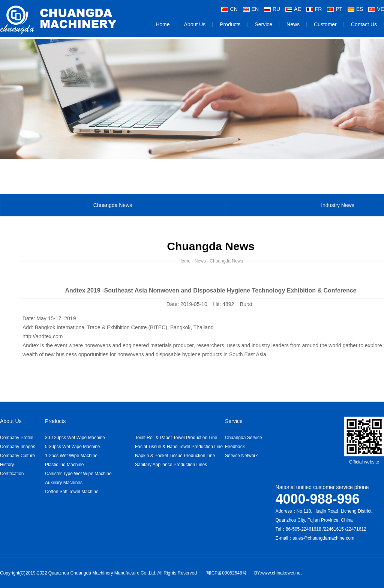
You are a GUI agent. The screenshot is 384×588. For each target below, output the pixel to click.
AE (293, 8)
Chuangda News (113, 209)
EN (251, 8)
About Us (195, 24)
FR (314, 8)
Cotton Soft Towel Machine (72, 492)
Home (163, 24)
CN (229, 8)
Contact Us (364, 24)
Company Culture (17, 456)
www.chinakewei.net (281, 573)
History (7, 465)
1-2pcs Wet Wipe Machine (71, 456)
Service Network (241, 456)
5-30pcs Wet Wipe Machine (73, 447)
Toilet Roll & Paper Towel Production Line (176, 438)
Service (263, 24)
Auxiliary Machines (64, 483)
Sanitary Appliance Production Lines (171, 465)
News (293, 24)
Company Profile (17, 438)
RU (272, 8)
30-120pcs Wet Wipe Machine (75, 438)
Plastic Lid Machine (64, 465)
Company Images (18, 447)
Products (230, 24)
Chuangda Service (244, 438)
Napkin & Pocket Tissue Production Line (175, 456)
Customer (325, 24)
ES (355, 8)
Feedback (235, 447)
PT (335, 8)
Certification (12, 474)
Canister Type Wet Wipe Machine (78, 474)
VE (376, 8)
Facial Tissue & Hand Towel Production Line (179, 447)
